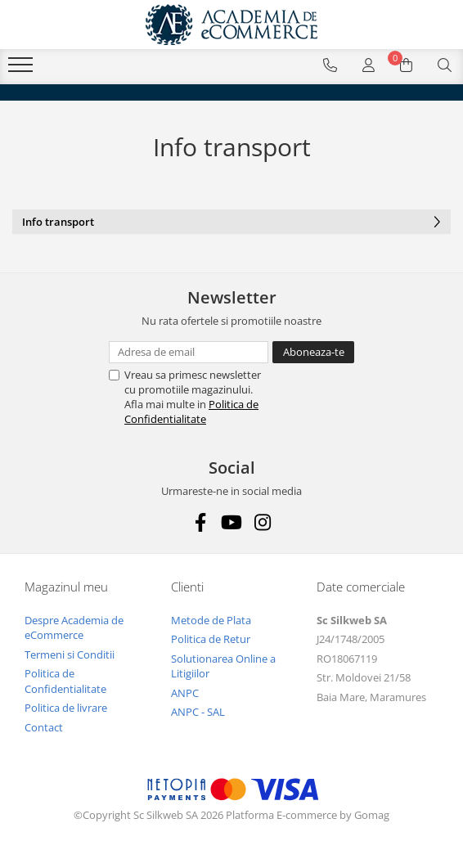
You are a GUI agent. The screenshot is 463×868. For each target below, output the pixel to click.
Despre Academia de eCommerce (74, 628)
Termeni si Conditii (70, 654)
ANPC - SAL (198, 712)
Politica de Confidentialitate (191, 412)
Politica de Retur (211, 639)
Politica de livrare (66, 708)
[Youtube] (232, 522)
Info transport (231, 223)
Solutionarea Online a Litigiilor (223, 666)
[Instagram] (263, 522)
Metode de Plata (211, 620)
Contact (44, 727)
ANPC (185, 693)
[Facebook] (201, 522)
